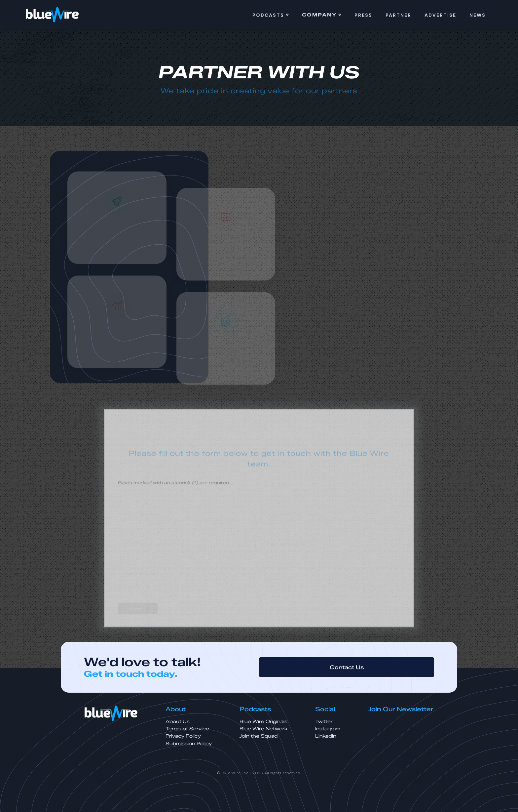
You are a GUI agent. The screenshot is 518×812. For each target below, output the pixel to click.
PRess (363, 16)
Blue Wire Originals (263, 722)
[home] (52, 15)
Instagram (328, 729)
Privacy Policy (183, 736)
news (478, 16)
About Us (178, 722)
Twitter (324, 722)
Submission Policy (189, 744)
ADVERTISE (440, 16)
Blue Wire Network (263, 729)
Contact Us (347, 667)
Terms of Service (187, 729)
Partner (398, 16)
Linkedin (326, 736)
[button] (271, 16)
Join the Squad (259, 736)
